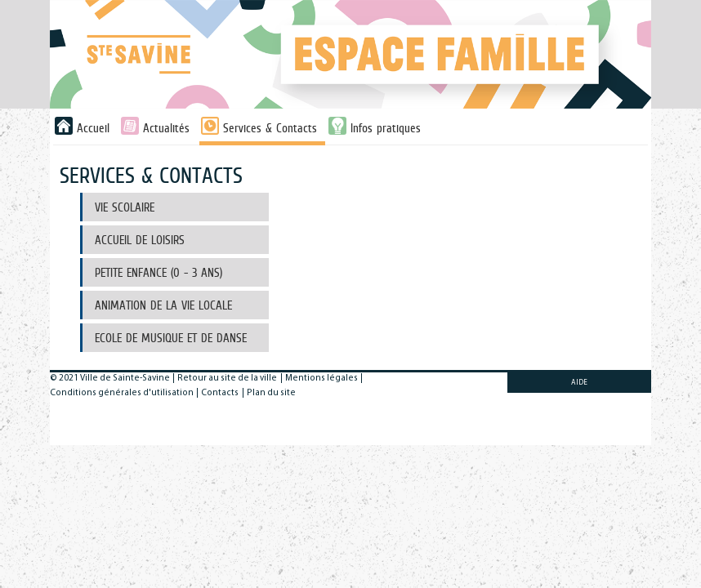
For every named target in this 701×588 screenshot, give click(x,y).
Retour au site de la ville (227, 379)
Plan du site (271, 393)
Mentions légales (321, 379)
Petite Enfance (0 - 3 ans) (159, 272)
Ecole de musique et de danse (171, 338)
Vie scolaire (125, 207)
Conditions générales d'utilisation (122, 393)
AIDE (579, 383)
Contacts (220, 393)
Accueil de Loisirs (140, 240)
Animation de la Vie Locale (163, 305)
